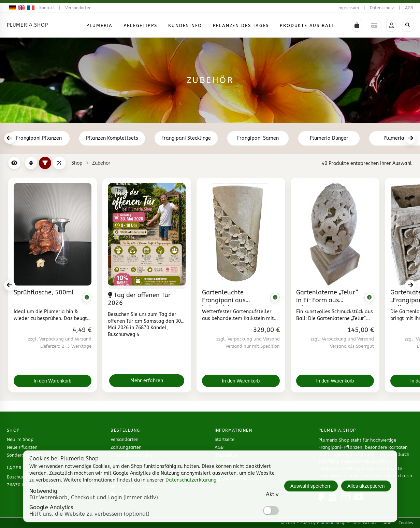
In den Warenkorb (53, 381)
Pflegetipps (140, 25)
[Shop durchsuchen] (408, 25)
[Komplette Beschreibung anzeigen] (87, 297)
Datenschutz (382, 8)
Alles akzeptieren (366, 486)
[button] (357, 25)
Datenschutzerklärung (191, 480)
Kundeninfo (185, 25)
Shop (77, 163)
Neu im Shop (20, 439)
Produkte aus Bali (307, 25)
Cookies (406, 523)
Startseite (225, 439)
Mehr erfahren (147, 381)
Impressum (348, 8)
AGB (409, 8)
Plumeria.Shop (28, 25)
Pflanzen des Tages (241, 25)
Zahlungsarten (126, 447)
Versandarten (78, 8)
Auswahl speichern (311, 486)
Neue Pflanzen (22, 447)
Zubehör (101, 163)
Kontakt (47, 8)
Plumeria (100, 25)
